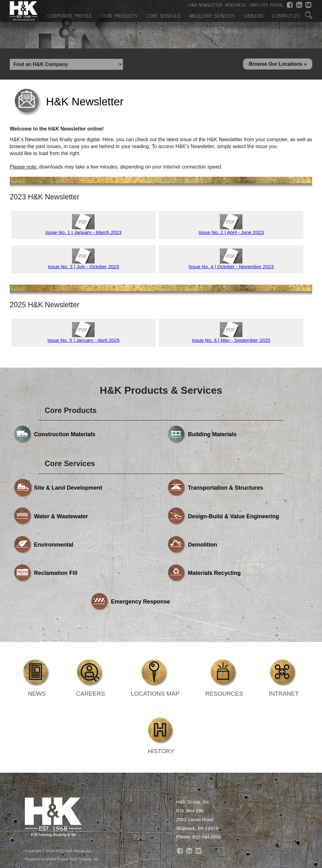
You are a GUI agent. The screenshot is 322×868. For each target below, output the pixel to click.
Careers (253, 15)
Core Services (163, 15)
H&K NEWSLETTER (205, 4)
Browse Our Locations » (278, 65)
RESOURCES (236, 4)
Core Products (119, 15)
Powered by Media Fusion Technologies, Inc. (62, 804)
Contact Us (286, 15)
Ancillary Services (212, 15)
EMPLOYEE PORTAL (266, 4)
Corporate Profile (70, 15)
